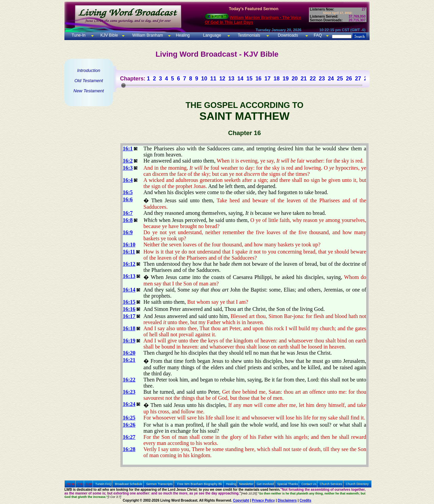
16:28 (129, 449)
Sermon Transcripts (159, 484)
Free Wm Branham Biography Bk (200, 484)
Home (71, 484)
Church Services (331, 484)
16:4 (128, 180)
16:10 (129, 245)
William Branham (147, 35)
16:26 (129, 425)
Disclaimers (287, 500)
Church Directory (357, 484)
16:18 (129, 328)
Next (89, 484)
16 (258, 79)
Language (211, 35)
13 (231, 79)
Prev (81, 484)
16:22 (129, 380)
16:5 (128, 192)
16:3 (128, 168)
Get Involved (265, 484)
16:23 (129, 392)
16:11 (129, 252)
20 (295, 79)
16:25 (129, 418)
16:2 (128, 161)
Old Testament (88, 81)
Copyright (241, 500)
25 (340, 79)
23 (322, 79)
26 (349, 79)
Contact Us (309, 484)
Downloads (288, 35)
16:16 (129, 309)
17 (268, 79)
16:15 (129, 302)
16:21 (129, 360)
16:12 (129, 264)
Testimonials (249, 35)
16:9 (128, 232)
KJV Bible (109, 35)
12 (222, 79)
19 (285, 79)
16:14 (129, 290)
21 (304, 79)
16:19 (129, 341)
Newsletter (246, 484)
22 (313, 79)
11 (213, 79)
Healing (182, 35)
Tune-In (78, 35)
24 (331, 79)
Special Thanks (288, 484)
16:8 (128, 220)
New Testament (89, 91)
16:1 (128, 148)
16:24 (129, 404)
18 (277, 79)
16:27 (129, 437)
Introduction (89, 70)
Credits (305, 500)
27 (358, 79)
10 (204, 79)
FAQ (318, 35)
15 (250, 79)
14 (240, 79)
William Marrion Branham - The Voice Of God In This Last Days (253, 20)
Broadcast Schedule (129, 484)
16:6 (128, 199)
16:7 (128, 213)
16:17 (129, 316)
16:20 (129, 353)
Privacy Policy (263, 500)
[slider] (123, 85)
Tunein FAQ (103, 484)
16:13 (129, 276)
